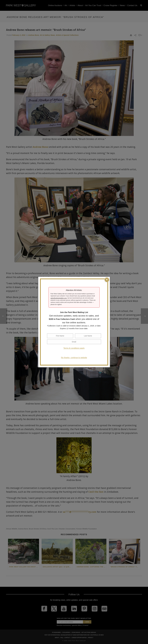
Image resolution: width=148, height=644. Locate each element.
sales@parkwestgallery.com (59, 298)
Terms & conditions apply (74, 348)
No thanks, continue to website (74, 358)
